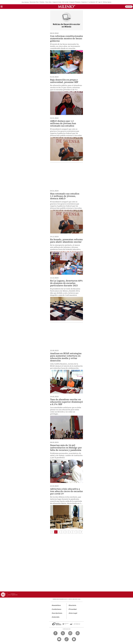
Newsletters (56, 605)
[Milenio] (67, 7)
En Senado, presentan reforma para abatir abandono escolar (66, 241)
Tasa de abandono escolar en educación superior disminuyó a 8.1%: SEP (67, 402)
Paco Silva (48, 2)
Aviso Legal (73, 613)
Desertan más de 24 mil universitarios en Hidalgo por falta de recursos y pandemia (66, 448)
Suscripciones (57, 613)
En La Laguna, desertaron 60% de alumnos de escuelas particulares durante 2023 (66, 283)
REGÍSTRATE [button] (129, 7)
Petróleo (42, 2)
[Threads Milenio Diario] (78, 633)
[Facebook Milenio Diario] (55, 633)
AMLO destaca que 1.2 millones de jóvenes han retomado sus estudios (63, 123)
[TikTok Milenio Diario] (67, 639)
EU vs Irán (65, 2)
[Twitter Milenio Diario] (63, 633)
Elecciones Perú (34, 2)
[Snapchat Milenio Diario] (74, 639)
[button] (2, 7)
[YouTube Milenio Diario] (59, 639)
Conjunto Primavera (75, 2)
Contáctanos (57, 609)
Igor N (100, 2)
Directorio (73, 605)
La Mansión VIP (93, 2)
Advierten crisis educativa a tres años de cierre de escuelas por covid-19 (66, 491)
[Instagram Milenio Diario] (70, 633)
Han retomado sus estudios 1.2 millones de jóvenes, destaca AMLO (65, 196)
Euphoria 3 (85, 2)
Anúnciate (56, 617)
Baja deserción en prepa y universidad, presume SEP (64, 81)
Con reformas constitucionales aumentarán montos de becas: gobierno (67, 38)
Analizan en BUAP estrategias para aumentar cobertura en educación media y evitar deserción (66, 357)
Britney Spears (107, 2)
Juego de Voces (57, 2)
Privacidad (73, 609)
